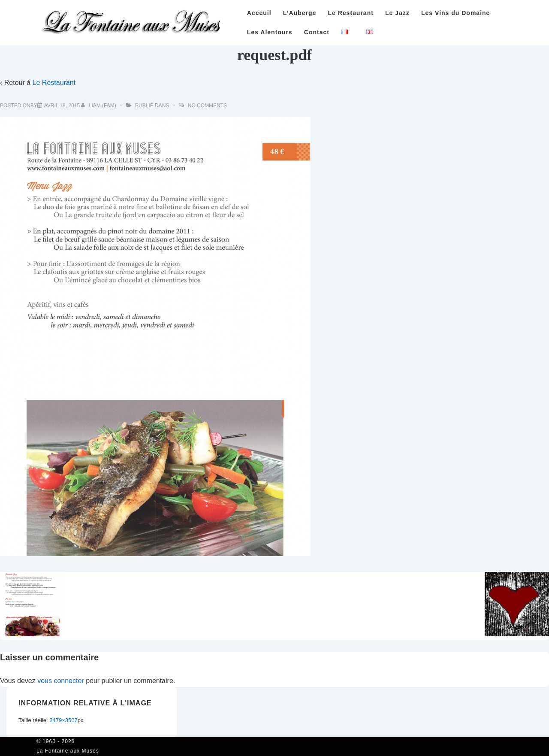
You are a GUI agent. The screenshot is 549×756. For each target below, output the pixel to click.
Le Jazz (397, 13)
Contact (317, 32)
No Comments (207, 106)
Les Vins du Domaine (455, 13)
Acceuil (259, 13)
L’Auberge (300, 13)
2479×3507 (63, 720)
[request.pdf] (62, 106)
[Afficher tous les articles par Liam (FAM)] (99, 106)
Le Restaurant (350, 13)
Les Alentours (270, 32)
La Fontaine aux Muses (68, 751)
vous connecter (61, 681)
